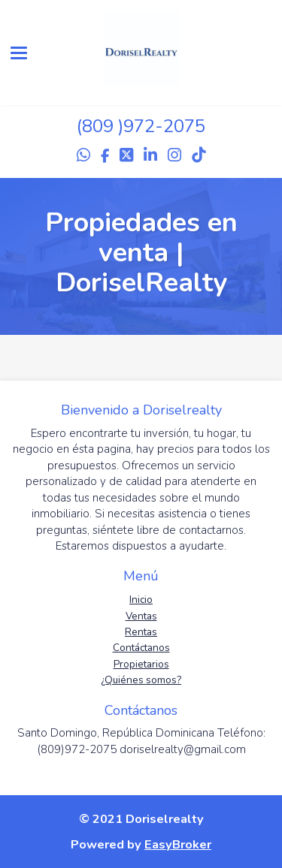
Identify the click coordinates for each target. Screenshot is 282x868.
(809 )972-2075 (141, 126)
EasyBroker (178, 844)
